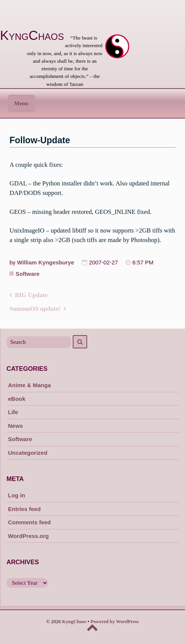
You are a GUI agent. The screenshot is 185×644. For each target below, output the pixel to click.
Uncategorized (28, 453)
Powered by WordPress (115, 622)
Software (28, 274)
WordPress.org (28, 536)
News (15, 426)
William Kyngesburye (46, 263)
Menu (21, 103)
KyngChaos (32, 35)
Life (13, 412)
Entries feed (24, 509)
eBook (17, 399)
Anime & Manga (30, 385)
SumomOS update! (35, 309)
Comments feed (30, 522)
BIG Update (31, 295)
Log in (17, 495)
